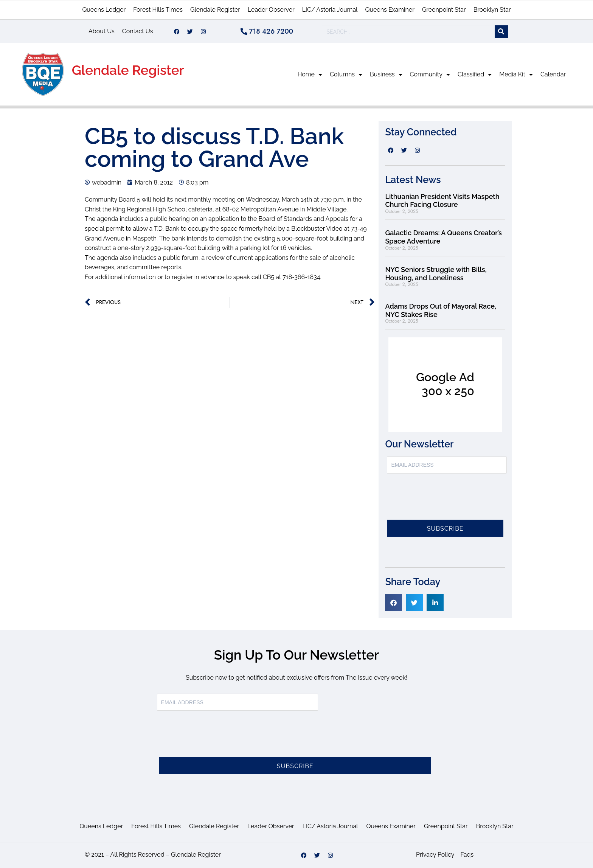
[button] (394, 603)
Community (430, 75)
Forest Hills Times (158, 10)
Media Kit (516, 75)
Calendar (553, 74)
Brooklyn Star (492, 10)
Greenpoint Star (444, 10)
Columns (346, 75)
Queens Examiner (390, 10)
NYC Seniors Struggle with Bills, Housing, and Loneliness (436, 274)
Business (386, 75)
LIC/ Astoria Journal (330, 10)
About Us (102, 31)
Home (310, 75)
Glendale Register (215, 10)
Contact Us (138, 31)
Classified (475, 75)
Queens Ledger (104, 10)
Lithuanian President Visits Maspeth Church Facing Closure (442, 201)
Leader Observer (271, 10)
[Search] (501, 32)
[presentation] (444, 501)
